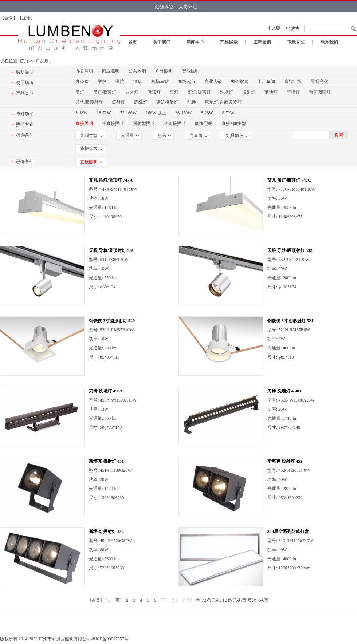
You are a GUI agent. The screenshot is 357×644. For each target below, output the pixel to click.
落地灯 (271, 92)
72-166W (128, 113)
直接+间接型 (234, 123)
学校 (102, 82)
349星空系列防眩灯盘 (288, 532)
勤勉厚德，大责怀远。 (178, 7)
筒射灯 (118, 102)
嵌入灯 (132, 92)
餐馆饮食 (240, 82)
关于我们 (162, 42)
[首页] (96, 600)
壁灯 (174, 92)
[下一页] (169, 600)
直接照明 (84, 123)
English (292, 28)
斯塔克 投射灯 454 (106, 532)
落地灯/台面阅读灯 (223, 102)
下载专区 (296, 42)
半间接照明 (175, 123)
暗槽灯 (293, 92)
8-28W (207, 113)
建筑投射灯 (167, 102)
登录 (9, 18)
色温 (164, 135)
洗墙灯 (227, 92)
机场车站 (160, 82)
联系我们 (329, 42)
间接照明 (204, 123)
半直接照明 (113, 123)
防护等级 (91, 149)
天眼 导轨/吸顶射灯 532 (290, 250)
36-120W (183, 113)
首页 (133, 42)
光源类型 (91, 135)
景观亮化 (319, 82)
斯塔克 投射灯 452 (285, 461)
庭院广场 (293, 82)
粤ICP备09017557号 (110, 639)
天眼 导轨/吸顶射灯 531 (111, 250)
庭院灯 (141, 102)
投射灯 (249, 92)
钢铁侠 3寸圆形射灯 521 (290, 321)
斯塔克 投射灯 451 (106, 461)
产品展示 (229, 42)
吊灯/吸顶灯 (105, 92)
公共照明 (137, 71)
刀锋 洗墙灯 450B (284, 391)
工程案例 (262, 42)
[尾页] (186, 600)
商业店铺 (213, 82)
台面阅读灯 (320, 92)
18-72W (104, 113)
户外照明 (164, 71)
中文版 (274, 28)
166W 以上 (156, 113)
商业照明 (111, 71)
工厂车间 (266, 82)
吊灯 (80, 92)
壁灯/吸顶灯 (199, 92)
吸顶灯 (154, 92)
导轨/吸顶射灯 (89, 102)
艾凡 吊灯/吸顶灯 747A (111, 180)
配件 (192, 102)
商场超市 (187, 82)
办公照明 (84, 71)
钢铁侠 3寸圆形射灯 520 (112, 321)
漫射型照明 (144, 123)
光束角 (198, 135)
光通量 (130, 135)
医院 (120, 82)
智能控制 (191, 71)
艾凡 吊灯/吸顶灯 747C (289, 180)
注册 (26, 18)
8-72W (228, 113)
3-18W (81, 113)
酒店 (138, 82)
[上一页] (113, 600)
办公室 (82, 82)
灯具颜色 (237, 135)
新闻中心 (195, 42)
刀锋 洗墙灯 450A (106, 391)
